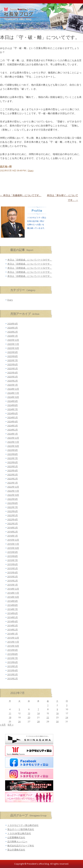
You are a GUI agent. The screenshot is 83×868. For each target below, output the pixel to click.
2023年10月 (13, 446)
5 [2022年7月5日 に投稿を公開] (19, 709)
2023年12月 (13, 438)
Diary (31, 170)
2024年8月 (13, 405)
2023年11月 (13, 442)
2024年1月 (13, 434)
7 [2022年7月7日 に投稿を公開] (38, 709)
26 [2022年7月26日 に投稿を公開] (19, 721)
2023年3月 (13, 475)
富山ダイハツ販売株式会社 (21, 829)
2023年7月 (13, 458)
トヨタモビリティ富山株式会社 (23, 825)
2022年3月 (13, 523)
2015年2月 (13, 581)
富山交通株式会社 (16, 850)
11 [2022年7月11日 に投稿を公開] (10, 713)
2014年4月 (13, 621)
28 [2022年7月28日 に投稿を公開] (38, 721)
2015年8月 (13, 556)
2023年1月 (13, 483)
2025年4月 (13, 373)
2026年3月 (13, 328)
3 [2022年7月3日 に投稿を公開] (67, 705)
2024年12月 (13, 389)
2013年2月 (13, 678)
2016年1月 (13, 536)
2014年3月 (13, 625)
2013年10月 (13, 646)
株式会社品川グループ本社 (21, 846)
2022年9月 (13, 499)
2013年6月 (13, 662)
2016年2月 (13, 532)
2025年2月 (13, 381)
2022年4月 (13, 519)
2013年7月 (13, 658)
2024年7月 (13, 409)
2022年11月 (13, 491)
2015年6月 (13, 564)
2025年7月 (13, 360)
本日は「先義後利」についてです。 (21, 195)
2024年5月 (13, 417)
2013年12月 (13, 638)
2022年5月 (13, 515)
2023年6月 (13, 462)
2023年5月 (13, 466)
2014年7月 (13, 609)
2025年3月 (13, 377)
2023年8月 (13, 454)
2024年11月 (13, 393)
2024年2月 (13, 430)
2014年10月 (13, 597)
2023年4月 (13, 470)
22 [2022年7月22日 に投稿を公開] (48, 717)
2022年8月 (13, 503)
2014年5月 (13, 617)
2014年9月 (13, 601)
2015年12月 (13, 540)
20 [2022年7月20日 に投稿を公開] (29, 717)
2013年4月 (13, 670)
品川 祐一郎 (6, 166)
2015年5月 (13, 568)
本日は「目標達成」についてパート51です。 (30, 272)
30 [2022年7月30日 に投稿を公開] (57, 721)
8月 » (11, 725)
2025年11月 (13, 344)
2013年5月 (13, 666)
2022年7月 (13, 507)
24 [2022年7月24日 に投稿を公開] (67, 717)
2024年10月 (13, 397)
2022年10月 (13, 495)
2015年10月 (13, 548)
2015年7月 (13, 560)
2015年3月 (13, 577)
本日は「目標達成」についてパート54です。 (30, 260)
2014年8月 (13, 605)
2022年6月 (13, 511)
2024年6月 (13, 413)
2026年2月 (13, 332)
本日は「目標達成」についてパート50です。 (30, 276)
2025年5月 (13, 368)
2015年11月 (13, 544)
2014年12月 (13, 589)
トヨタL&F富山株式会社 (19, 833)
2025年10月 (13, 348)
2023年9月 (13, 450)
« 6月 (3, 725)
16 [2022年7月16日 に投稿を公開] (57, 713)
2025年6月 (13, 364)
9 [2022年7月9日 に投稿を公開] (57, 709)
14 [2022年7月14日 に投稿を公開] (38, 713)
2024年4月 (13, 422)
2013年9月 (13, 650)
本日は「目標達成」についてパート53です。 (30, 264)
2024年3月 (13, 426)
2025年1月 (13, 385)
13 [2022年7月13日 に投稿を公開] (29, 713)
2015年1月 (13, 585)
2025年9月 (13, 352)
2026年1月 (13, 336)
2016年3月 (13, 528)
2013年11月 (13, 642)
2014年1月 (13, 634)
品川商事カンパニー (17, 841)
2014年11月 (13, 593)
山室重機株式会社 (16, 837)
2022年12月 (13, 487)
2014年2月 (13, 630)
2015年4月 (13, 572)
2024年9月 (13, 401)
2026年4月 (13, 324)
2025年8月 (13, 356)
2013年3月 (13, 674)
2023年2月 (13, 479)
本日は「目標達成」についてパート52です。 (30, 268)
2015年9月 (13, 552)
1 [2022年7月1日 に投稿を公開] (48, 705)
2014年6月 (13, 613)
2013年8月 (13, 654)
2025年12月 (13, 340)
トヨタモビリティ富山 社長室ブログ (15, 19)
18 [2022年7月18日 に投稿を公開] (10, 717)
